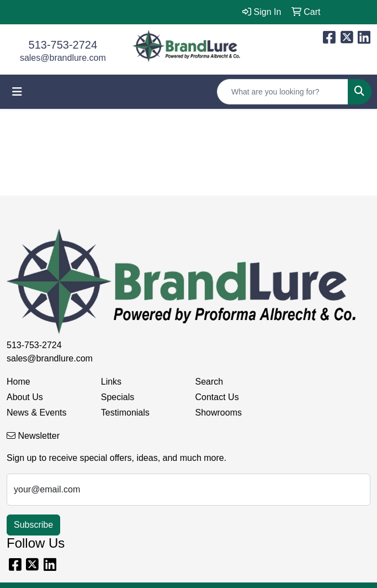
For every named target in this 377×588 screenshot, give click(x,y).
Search (209, 382)
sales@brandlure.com (63, 58)
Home (18, 382)
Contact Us (217, 397)
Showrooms (219, 413)
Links (111, 382)
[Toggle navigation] (17, 92)
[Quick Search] (283, 92)
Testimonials (125, 413)
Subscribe (33, 525)
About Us (25, 397)
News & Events (36, 413)
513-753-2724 (63, 45)
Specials (118, 397)
